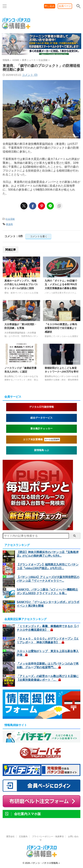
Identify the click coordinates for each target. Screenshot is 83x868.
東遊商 (9, 224)
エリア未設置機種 (42, 440)
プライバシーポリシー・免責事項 (48, 837)
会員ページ (65, 6)
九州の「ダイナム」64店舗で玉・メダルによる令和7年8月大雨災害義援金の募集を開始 (61, 284)
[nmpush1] (38, 528)
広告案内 (23, 837)
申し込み (50, 6)
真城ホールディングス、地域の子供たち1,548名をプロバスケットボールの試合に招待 (21, 284)
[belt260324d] (41, 55)
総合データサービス (41, 418)
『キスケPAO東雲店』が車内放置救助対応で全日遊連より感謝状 (61, 328)
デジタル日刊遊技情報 (41, 407)
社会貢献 (10, 219)
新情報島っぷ (41, 450)
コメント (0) (30, 75)
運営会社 (10, 837)
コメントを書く (38, 236)
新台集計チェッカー (41, 429)
